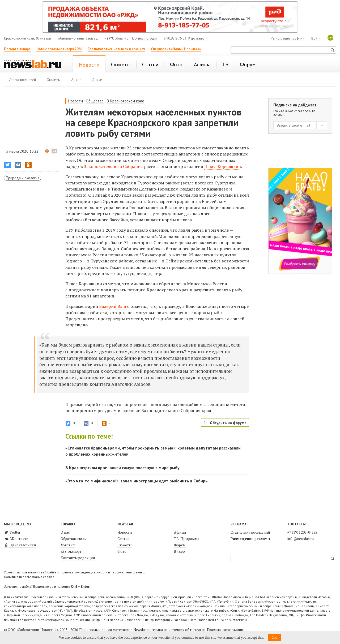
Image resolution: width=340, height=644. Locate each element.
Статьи (123, 539)
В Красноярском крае (126, 101)
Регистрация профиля (288, 38)
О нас (65, 532)
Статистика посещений (250, 532)
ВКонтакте (16, 539)
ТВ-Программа (187, 539)
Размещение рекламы (250, 539)
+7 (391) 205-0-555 (302, 532)
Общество (95, 101)
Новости (76, 101)
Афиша (180, 532)
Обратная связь (73, 539)
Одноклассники (20, 545)
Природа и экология (23, 178)
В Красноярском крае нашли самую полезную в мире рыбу (122, 468)
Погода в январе (17, 49)
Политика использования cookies (29, 577)
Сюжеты (124, 545)
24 (54, 151)
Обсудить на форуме (228, 423)
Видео (179, 551)
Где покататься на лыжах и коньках (116, 49)
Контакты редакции (78, 558)
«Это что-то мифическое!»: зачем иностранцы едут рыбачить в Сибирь (137, 481)
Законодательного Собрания (113, 166)
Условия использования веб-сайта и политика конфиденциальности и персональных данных (74, 572)
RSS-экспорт (71, 551)
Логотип (68, 545)
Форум (180, 545)
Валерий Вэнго (114, 306)
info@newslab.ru (301, 539)
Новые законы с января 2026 (59, 49)
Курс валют (197, 38)
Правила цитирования (225, 630)
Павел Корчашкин (223, 166)
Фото (122, 551)
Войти (316, 38)
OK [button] (274, 637)
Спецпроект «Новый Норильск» (176, 49)
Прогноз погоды (144, 38)
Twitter (12, 532)
